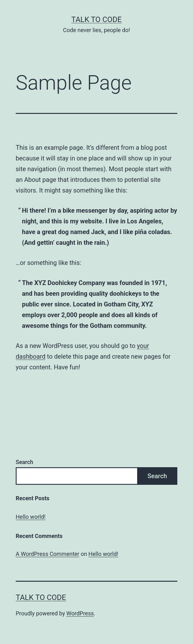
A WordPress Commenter (48, 554)
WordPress (80, 613)
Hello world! (31, 517)
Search (24, 462)
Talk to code (96, 20)
